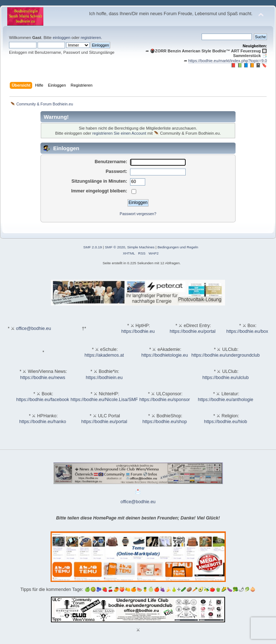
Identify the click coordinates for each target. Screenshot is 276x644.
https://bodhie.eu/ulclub (225, 378)
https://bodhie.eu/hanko (43, 422)
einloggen (62, 38)
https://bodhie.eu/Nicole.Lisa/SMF (104, 400)
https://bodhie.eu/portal (193, 331)
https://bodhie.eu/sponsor (165, 400)
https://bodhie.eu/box (247, 331)
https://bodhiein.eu (104, 378)
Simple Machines (141, 247)
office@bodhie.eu (33, 328)
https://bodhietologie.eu (165, 355)
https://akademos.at (104, 355)
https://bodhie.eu (138, 331)
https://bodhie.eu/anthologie (226, 400)
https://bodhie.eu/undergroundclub (226, 355)
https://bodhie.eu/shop (165, 422)
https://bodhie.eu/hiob (226, 422)
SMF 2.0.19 (93, 247)
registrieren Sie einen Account (119, 133)
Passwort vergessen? (138, 214)
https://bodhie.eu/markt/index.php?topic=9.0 (228, 61)
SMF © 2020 (115, 247)
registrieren (91, 38)
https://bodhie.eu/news (43, 378)
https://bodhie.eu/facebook (43, 400)
